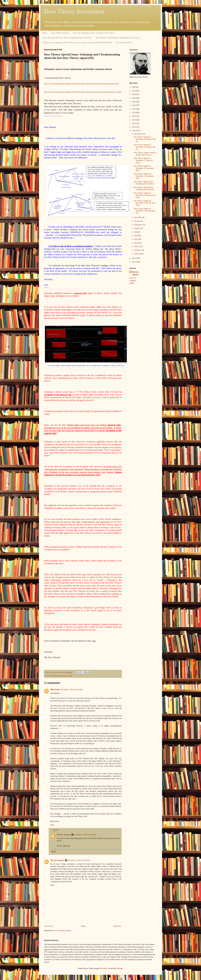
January (137, 254)
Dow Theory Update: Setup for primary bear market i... (145, 154)
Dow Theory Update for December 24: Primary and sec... (144, 147)
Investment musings (66, 676)
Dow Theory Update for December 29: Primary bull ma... (145, 139)
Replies (56, 830)
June (136, 236)
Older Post (117, 926)
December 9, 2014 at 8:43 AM (85, 835)
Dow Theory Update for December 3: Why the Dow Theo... (145, 203)
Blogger (120, 968)
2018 (134, 116)
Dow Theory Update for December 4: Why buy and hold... (144, 195)
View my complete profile (133, 281)
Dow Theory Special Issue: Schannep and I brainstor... (144, 183)
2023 (134, 98)
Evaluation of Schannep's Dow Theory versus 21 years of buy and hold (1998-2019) (77, 43)
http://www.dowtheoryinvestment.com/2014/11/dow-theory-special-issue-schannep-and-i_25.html (83, 92)
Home (45, 33)
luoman (104, 968)
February (138, 250)
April (136, 243)
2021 (134, 105)
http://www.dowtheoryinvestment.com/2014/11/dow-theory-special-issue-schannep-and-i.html (81, 84)
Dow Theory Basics (124, 43)
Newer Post (49, 926)
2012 (134, 262)
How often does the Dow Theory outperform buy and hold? (67, 38)
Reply (52, 825)
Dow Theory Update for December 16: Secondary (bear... (144, 168)
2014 (134, 131)
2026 (134, 87)
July (136, 232)
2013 (134, 258)
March (137, 247)
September (138, 225)
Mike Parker (55, 690)
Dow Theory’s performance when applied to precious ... (119, 38)
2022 (134, 102)
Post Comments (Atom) (62, 931)
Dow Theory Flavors (60, 33)
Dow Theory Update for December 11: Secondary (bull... (144, 176)
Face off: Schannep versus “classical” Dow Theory (94, 33)
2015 (134, 127)
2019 (134, 113)
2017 (134, 120)
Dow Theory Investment (74, 11)
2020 (134, 109)
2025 (134, 91)
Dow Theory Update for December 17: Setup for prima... (143, 160)
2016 (134, 123)
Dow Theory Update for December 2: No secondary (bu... (145, 211)
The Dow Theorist (64, 835)
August (137, 228)
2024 (134, 94)
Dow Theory (54, 676)
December (138, 134)
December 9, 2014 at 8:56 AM (79, 860)
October (137, 221)
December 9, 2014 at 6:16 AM (72, 690)
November (138, 217)
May (136, 239)
